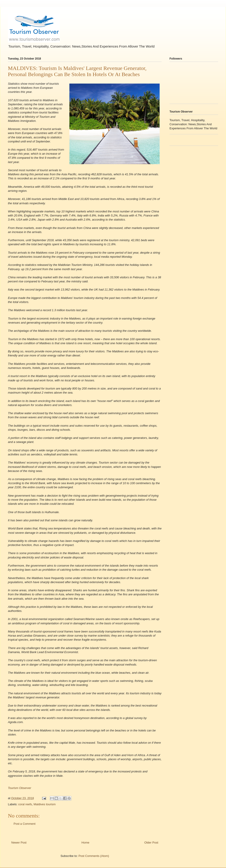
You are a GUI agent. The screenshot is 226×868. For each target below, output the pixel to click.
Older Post (151, 843)
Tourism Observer (20, 788)
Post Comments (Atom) (94, 856)
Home (86, 843)
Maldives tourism (45, 804)
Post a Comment (25, 824)
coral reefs (25, 804)
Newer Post (19, 843)
